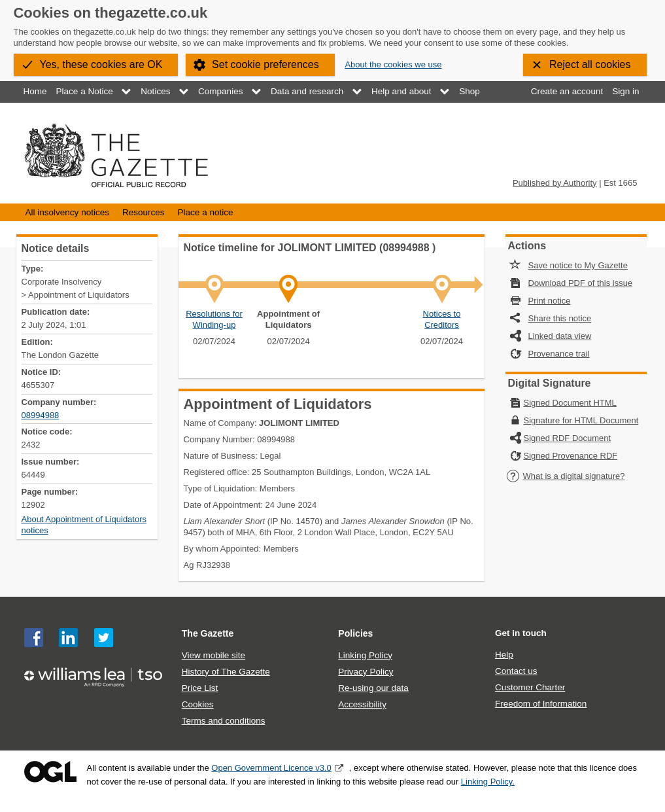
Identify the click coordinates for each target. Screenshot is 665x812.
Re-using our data (373, 688)
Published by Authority (555, 183)
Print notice (550, 301)
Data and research (307, 91)
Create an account (567, 91)
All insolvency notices (67, 212)
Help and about (401, 91)
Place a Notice (85, 91)
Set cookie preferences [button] (265, 64)
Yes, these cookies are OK (101, 64)
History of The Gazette (226, 672)
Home (35, 91)
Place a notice (206, 212)
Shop (469, 91)
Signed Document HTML (570, 403)
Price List (200, 688)
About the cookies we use (393, 64)
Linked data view (560, 336)
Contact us (516, 671)
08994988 (41, 415)
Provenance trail (559, 354)
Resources (144, 212)
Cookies (198, 704)
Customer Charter (530, 687)
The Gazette (208, 633)
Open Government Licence (50, 772)
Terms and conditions (224, 721)
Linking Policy (365, 655)
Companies (220, 91)
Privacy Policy (366, 672)
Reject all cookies (590, 64)
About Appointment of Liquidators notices (84, 525)
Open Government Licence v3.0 (271, 768)
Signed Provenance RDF (571, 456)
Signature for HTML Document (581, 420)
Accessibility (362, 704)
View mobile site (213, 655)
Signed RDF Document (568, 438)
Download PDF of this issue (581, 283)
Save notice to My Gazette (578, 265)
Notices (155, 91)
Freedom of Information (541, 704)
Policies (355, 633)
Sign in (625, 91)
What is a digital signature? (566, 476)
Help (504, 655)
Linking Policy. (488, 782)
